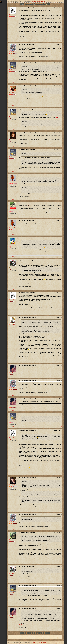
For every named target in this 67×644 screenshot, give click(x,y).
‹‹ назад (22, 4)
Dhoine (13, 93)
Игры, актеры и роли (27, 1)
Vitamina (13, 182)
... (35, 4)
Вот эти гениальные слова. (25, 625)
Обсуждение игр (18, 1)
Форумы (12, 1)
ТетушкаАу (13, 210)
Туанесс (13, 485)
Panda (13, 15)
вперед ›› (47, 4)
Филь (13, 140)
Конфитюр (13, 70)
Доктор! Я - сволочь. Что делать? (39, 1)
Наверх (13, 41)
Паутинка (13, 51)
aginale (13, 540)
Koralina (13, 245)
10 (44, 4)
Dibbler (13, 267)
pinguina (13, 324)
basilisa (13, 372)
